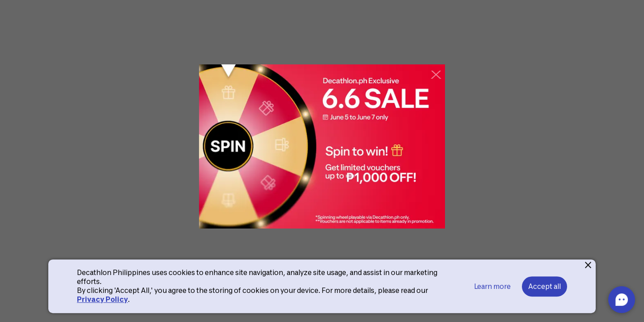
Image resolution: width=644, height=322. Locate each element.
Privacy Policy (102, 299)
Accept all (544, 286)
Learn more (492, 286)
